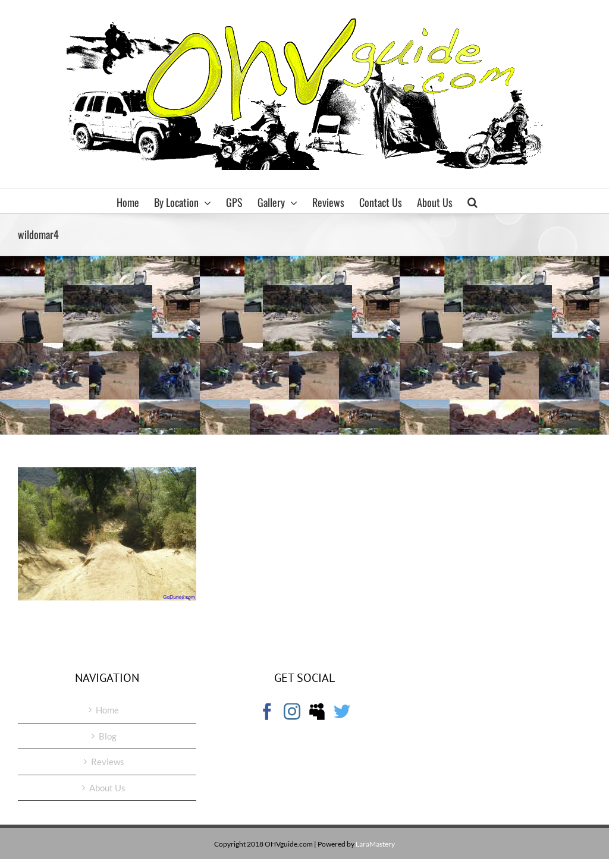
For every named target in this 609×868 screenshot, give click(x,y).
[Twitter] (342, 712)
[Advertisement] (304, 345)
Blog (108, 736)
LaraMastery (375, 844)
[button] (473, 201)
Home (107, 710)
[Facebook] (267, 712)
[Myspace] (317, 712)
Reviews (108, 762)
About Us (107, 788)
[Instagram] (292, 712)
